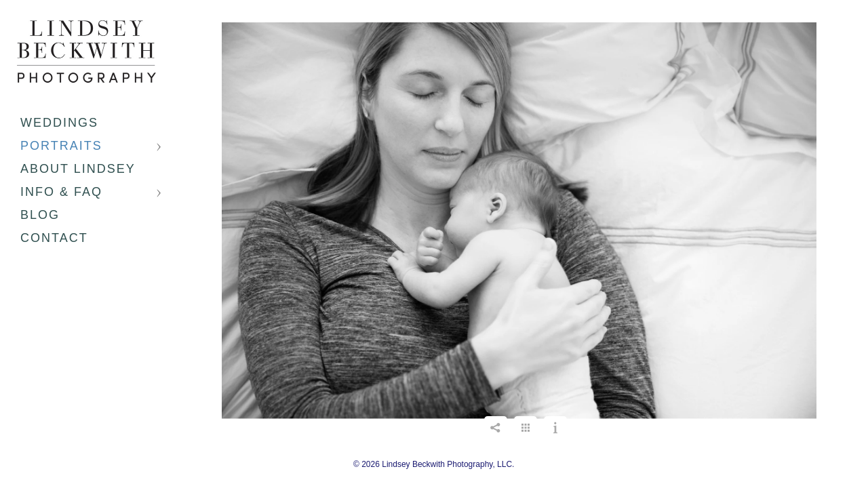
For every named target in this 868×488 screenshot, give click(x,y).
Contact (54, 238)
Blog (40, 215)
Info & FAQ (61, 192)
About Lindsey (78, 169)
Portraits (61, 146)
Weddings (59, 123)
